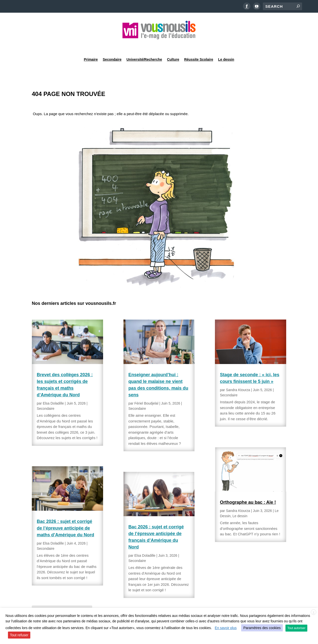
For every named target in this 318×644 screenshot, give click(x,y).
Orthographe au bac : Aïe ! (248, 490)
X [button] (314, 612)
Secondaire (112, 46)
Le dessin (226, 46)
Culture (173, 46)
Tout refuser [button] (19, 635)
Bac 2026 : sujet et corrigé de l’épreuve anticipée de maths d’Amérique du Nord (65, 515)
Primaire (91, 46)
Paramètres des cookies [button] (262, 628)
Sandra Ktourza (238, 377)
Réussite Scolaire (199, 46)
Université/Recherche (144, 46)
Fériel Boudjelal (146, 391)
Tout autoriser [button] (297, 628)
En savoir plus (226, 628)
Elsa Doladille (53, 391)
